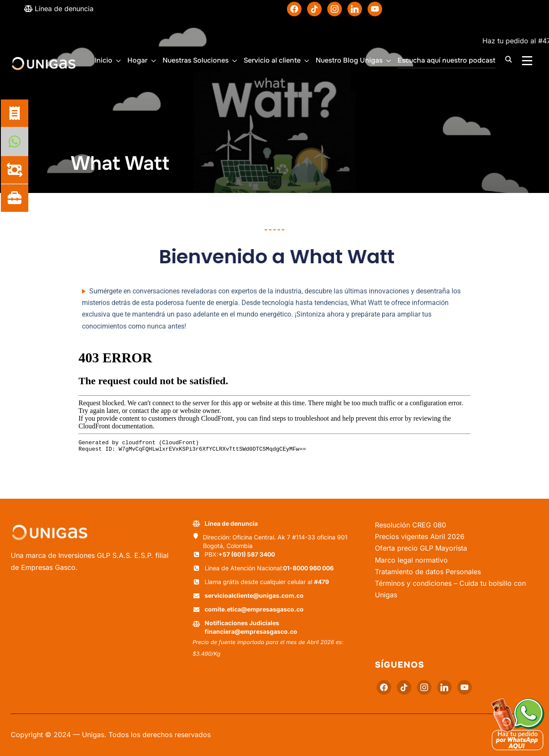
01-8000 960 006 (308, 568)
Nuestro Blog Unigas (349, 60)
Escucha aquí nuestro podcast (446, 60)
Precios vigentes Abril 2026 (420, 536)
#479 (321, 582)
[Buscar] (508, 59)
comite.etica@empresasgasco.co (254, 609)
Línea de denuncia (59, 9)
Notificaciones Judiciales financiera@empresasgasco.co (251, 627)
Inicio (104, 60)
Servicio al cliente (272, 60)
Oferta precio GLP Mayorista (421, 548)
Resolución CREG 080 (410, 525)
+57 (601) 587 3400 (247, 554)
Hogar (137, 60)
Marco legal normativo (411, 560)
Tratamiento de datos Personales (428, 572)
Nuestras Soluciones (196, 60)
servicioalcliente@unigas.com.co (254, 595)
